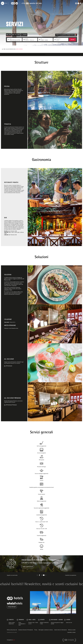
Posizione (33, 54)
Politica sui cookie (72, 630)
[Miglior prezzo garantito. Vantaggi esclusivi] (75, 35)
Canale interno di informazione (60, 630)
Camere (20, 54)
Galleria (40, 54)
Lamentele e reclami (71, 632)
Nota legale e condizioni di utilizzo (46, 630)
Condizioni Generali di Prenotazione (26, 630)
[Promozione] (59, 40)
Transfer (21, 620)
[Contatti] (8, 620)
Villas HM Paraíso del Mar (11, 49)
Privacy (36, 630)
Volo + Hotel (17, 35)
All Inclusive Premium (11, 405)
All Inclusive (9, 366)
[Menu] (3, 3)
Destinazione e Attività (26, 54)
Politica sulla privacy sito (12, 630)
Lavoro (68, 620)
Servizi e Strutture (15, 54)
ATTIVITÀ (42, 620)
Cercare (72, 40)
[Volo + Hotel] (13, 35)
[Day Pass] (22, 35)
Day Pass (25, 35)
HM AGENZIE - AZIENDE (57, 620)
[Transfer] (17, 620)
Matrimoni (37, 54)
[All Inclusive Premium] (5, 405)
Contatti (44, 54)
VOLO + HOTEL (32, 620)
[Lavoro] (65, 620)
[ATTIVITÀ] (39, 620)
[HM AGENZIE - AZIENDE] (50, 620)
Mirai (14, 640)
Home (4, 49)
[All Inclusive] (5, 366)
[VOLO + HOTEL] (27, 620)
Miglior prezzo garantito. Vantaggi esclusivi (65, 35)
